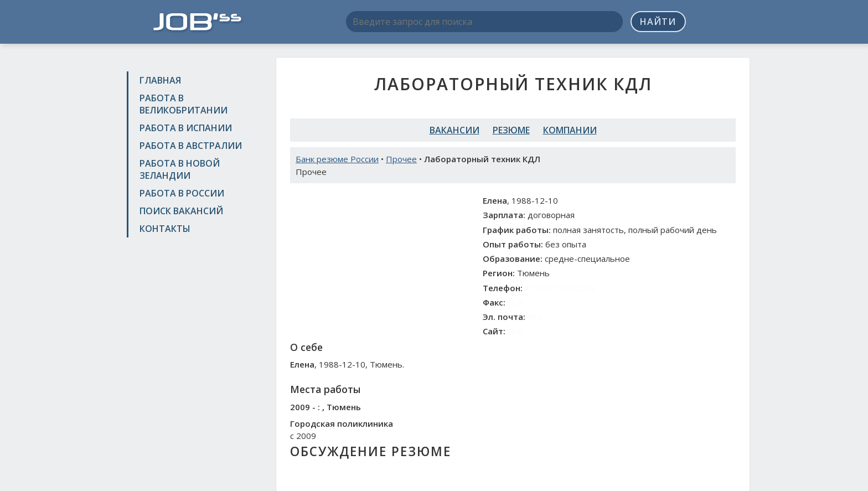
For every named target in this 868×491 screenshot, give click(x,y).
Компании (570, 130)
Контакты (165, 229)
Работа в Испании (186, 128)
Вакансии (454, 130)
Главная (160, 80)
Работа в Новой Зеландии (180, 169)
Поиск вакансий (181, 211)
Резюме (511, 130)
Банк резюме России (337, 159)
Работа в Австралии (191, 146)
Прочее (401, 159)
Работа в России (182, 193)
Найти (658, 22)
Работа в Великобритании (184, 104)
